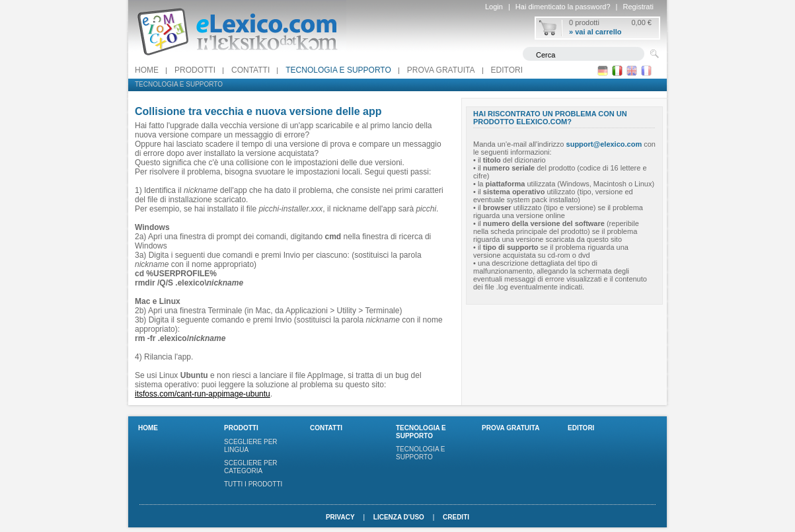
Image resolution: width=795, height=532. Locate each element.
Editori (507, 70)
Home (147, 70)
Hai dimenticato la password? (563, 7)
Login (494, 7)
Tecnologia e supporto (338, 70)
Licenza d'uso (399, 517)
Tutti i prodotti (253, 484)
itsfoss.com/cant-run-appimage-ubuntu (203, 394)
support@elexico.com (604, 144)
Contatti (250, 70)
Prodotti (195, 70)
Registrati (638, 7)
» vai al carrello (595, 32)
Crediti (456, 517)
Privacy (340, 517)
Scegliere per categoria (251, 467)
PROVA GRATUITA (441, 70)
